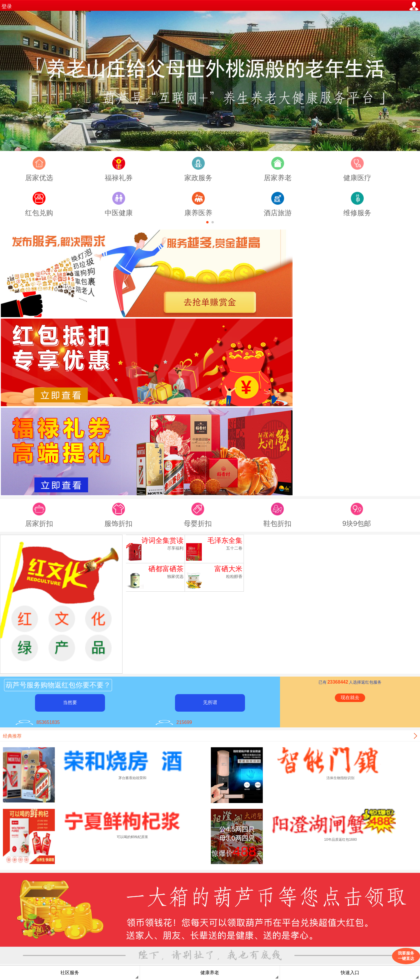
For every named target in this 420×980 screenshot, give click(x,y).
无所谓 (210, 702)
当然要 (70, 702)
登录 (7, 6)
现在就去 (350, 697)
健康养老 (210, 973)
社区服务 (70, 973)
